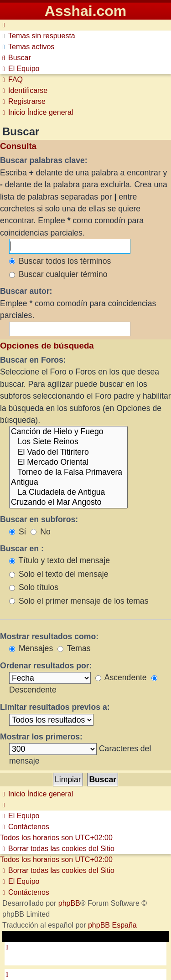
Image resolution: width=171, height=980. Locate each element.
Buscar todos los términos (60, 261)
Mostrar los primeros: (41, 737)
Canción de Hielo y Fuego (68, 432)
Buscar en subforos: (39, 519)
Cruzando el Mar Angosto (68, 503)
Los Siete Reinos (68, 442)
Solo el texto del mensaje (59, 574)
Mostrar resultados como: (49, 636)
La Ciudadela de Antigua (68, 493)
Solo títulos (34, 587)
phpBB (69, 903)
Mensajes (31, 648)
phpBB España (112, 925)
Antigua (68, 482)
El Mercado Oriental (68, 462)
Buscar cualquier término (58, 274)
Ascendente (121, 677)
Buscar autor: (26, 291)
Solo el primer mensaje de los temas (79, 601)
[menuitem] (38, 36)
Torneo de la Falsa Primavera (68, 472)
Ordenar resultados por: (46, 666)
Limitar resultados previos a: (55, 707)
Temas (74, 648)
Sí (18, 532)
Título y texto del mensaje (60, 560)
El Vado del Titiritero (68, 452)
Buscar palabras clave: (44, 160)
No (40, 532)
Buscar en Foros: (33, 360)
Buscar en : (22, 549)
